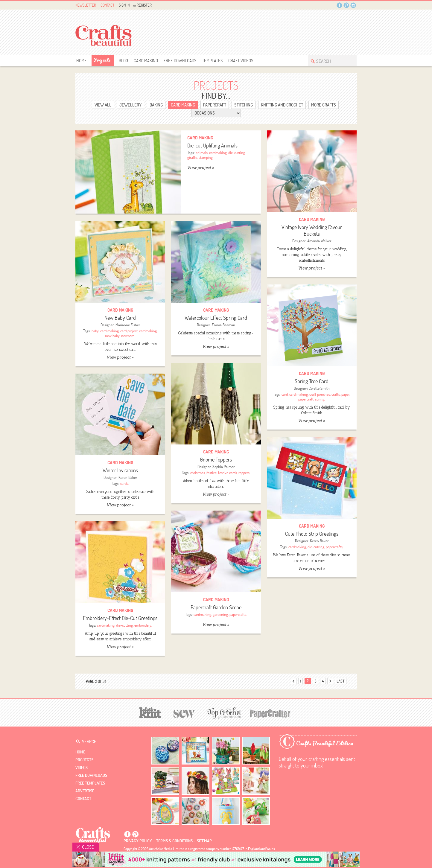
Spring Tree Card (312, 381)
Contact (107, 5)
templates (212, 61)
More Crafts (324, 105)
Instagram (353, 5)
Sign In (124, 5)
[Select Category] (216, 113)
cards (124, 483)
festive (212, 473)
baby (95, 331)
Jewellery (130, 105)
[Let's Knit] (150, 712)
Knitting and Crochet (282, 105)
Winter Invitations (120, 470)
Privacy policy (138, 841)
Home (82, 61)
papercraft (306, 399)
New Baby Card (120, 318)
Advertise (85, 791)
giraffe (192, 157)
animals (202, 153)
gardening (220, 614)
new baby (112, 336)
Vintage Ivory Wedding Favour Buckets (312, 230)
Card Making (146, 61)
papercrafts (334, 547)
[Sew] (184, 713)
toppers (244, 473)
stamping (206, 157)
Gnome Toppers (216, 460)
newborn (128, 336)
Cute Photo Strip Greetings (312, 534)
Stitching (244, 105)
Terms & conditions (174, 841)
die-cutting (237, 153)
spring (320, 399)
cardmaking (218, 153)
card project (129, 331)
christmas (198, 473)
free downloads (180, 61)
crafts (336, 394)
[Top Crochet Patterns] (223, 713)
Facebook (339, 5)
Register (144, 5)
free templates (90, 783)
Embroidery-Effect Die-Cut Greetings (120, 618)
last (341, 681)
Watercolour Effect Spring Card (216, 318)
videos (82, 768)
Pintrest (346, 5)
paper (345, 394)
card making (109, 331)
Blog (123, 61)
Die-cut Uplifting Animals (212, 146)
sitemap (204, 841)
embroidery (143, 625)
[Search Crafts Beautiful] (329, 61)
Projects (102, 60)
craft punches (320, 394)
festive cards (228, 473)
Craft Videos (241, 61)
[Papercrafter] (270, 713)
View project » (201, 168)
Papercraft (215, 105)
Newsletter (86, 5)
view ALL (103, 105)
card (285, 394)
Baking (156, 105)
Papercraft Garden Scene (216, 607)
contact (83, 799)
